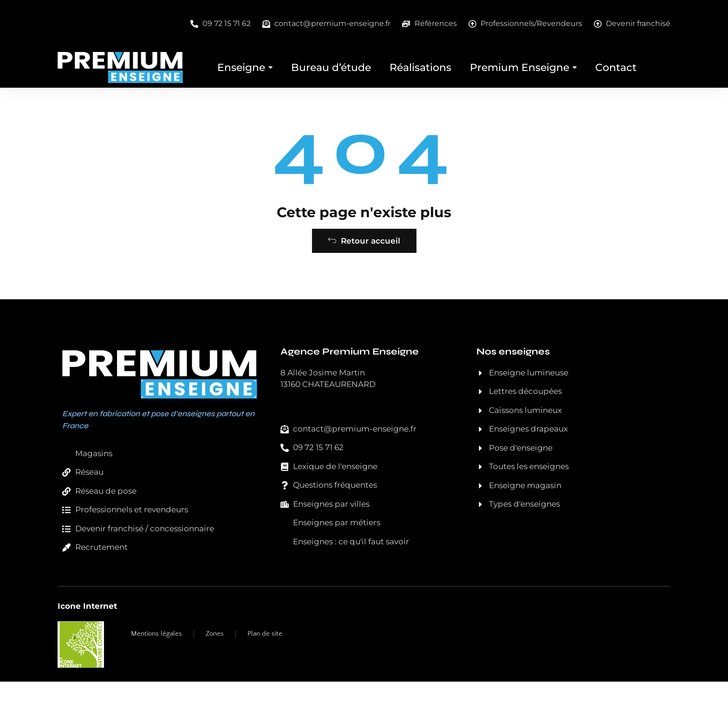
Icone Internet (87, 646)
